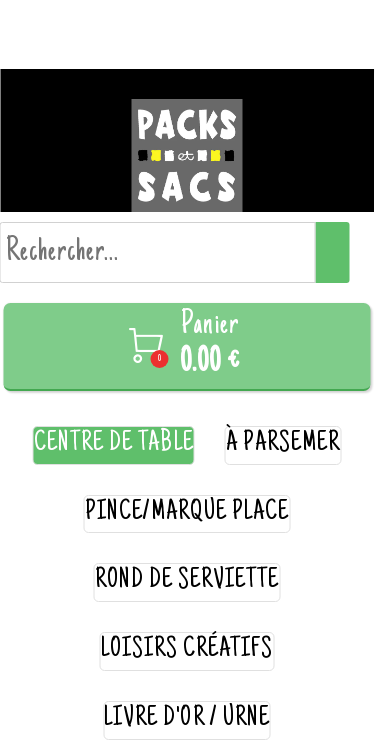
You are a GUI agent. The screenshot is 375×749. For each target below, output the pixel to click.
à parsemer (283, 444)
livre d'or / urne (187, 719)
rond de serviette (187, 581)
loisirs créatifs (187, 650)
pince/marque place (187, 513)
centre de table (114, 444)
